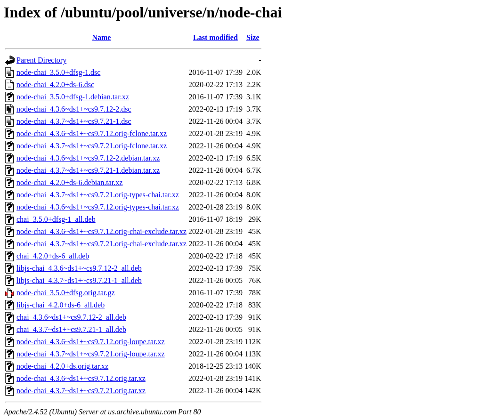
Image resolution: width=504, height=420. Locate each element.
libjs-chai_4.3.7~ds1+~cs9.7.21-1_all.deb (79, 280)
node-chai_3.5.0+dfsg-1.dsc (58, 72)
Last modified (215, 37)
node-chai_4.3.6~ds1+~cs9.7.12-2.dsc (74, 109)
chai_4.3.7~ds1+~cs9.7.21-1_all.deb (71, 329)
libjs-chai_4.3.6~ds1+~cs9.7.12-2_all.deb (79, 268)
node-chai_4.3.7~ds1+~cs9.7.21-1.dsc (74, 121)
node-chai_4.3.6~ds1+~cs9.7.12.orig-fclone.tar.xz (92, 133)
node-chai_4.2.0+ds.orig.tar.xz (62, 366)
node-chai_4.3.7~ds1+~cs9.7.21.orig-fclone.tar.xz (92, 146)
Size (253, 37)
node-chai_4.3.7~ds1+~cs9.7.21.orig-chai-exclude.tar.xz (102, 244)
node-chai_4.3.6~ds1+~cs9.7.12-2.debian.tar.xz (88, 158)
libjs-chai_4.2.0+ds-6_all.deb (61, 305)
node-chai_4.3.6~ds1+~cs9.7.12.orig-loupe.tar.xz (91, 342)
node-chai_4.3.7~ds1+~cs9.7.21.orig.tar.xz (81, 391)
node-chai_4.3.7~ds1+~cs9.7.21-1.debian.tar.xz (88, 170)
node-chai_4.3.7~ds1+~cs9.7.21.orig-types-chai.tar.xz (98, 195)
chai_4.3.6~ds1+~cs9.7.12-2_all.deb (71, 317)
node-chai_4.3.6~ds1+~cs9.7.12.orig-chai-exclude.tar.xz (102, 231)
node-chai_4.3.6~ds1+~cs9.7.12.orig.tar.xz (81, 378)
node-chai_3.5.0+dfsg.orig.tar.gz (66, 293)
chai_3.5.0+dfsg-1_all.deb (56, 219)
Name (101, 37)
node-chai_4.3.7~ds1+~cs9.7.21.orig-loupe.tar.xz (91, 354)
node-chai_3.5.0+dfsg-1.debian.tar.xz (73, 97)
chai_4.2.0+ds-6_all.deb (53, 256)
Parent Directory (41, 60)
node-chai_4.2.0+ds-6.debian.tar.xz (69, 182)
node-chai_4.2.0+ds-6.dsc (55, 85)
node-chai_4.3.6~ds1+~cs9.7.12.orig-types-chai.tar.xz (98, 207)
